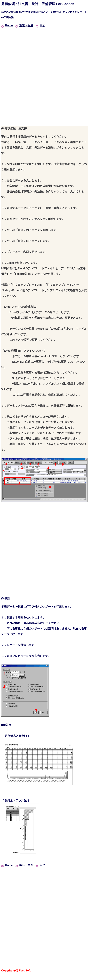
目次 (41, 25)
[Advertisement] (44, 50)
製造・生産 (24, 25)
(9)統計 (6, 598)
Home (7, 25)
